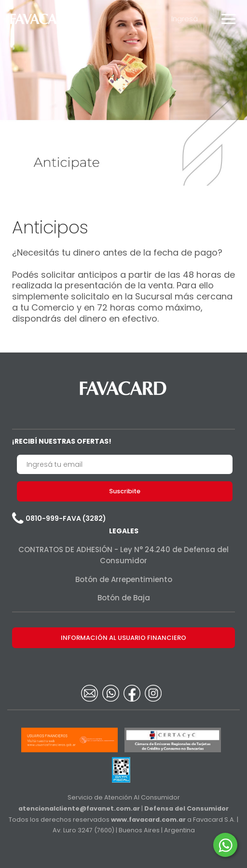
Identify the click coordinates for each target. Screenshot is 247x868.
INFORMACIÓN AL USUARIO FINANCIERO (123, 638)
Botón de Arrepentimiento (124, 579)
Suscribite (125, 491)
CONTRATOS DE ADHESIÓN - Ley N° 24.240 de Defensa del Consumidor (123, 555)
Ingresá (185, 19)
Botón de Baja (124, 598)
